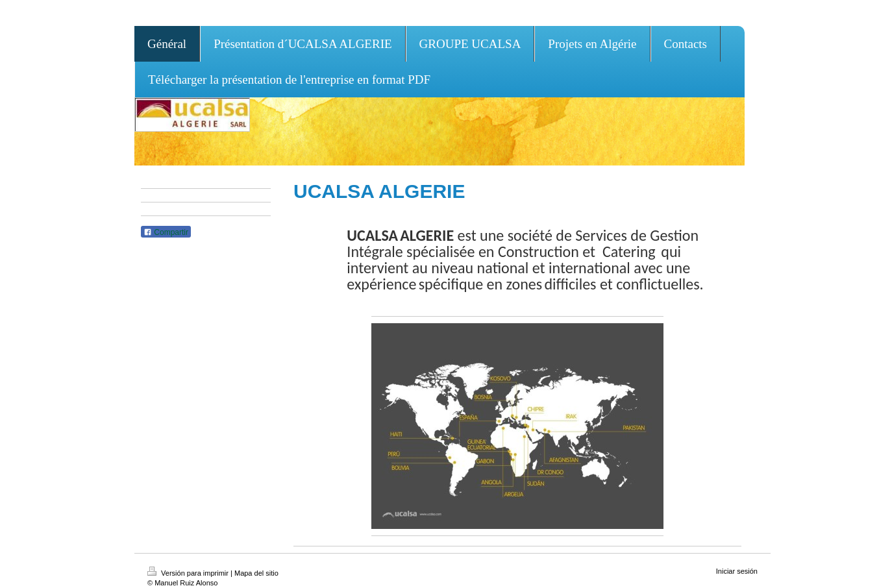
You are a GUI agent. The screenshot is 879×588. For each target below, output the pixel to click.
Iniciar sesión (737, 571)
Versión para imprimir (189, 573)
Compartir (166, 232)
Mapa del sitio (256, 573)
